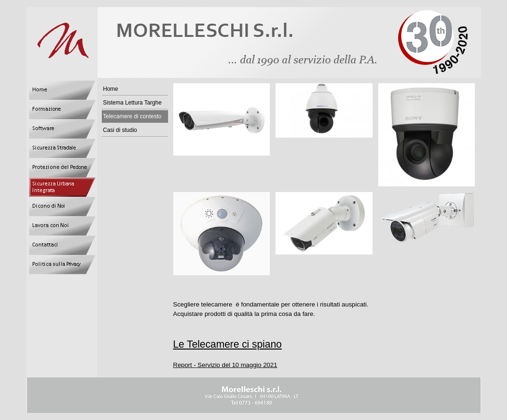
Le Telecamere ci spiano (228, 344)
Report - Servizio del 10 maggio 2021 (225, 365)
